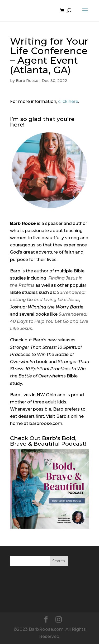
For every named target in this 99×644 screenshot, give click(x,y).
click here (68, 101)
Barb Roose (27, 81)
